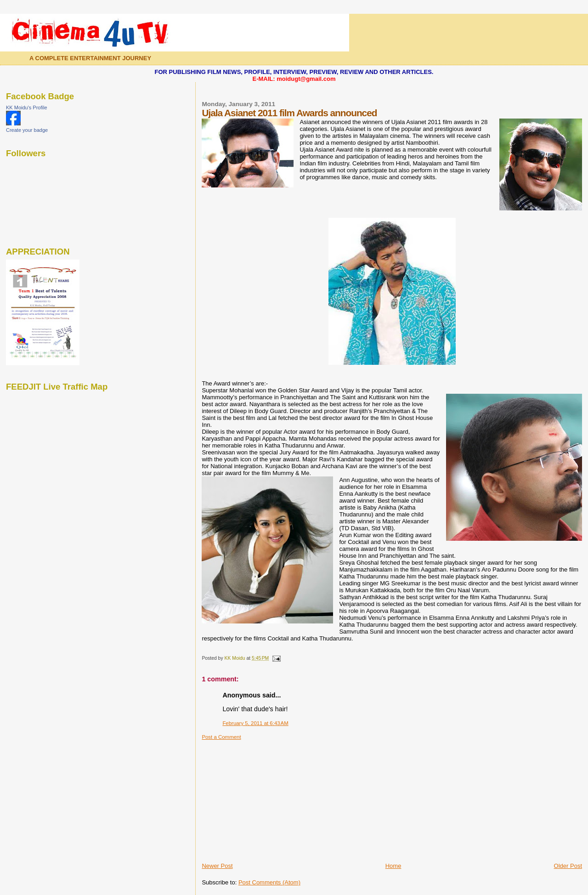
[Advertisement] (271, 798)
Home (393, 866)
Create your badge (27, 130)
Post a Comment (221, 737)
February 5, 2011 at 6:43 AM (255, 723)
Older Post (568, 866)
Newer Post (217, 866)
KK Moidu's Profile (27, 108)
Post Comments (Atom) (269, 882)
